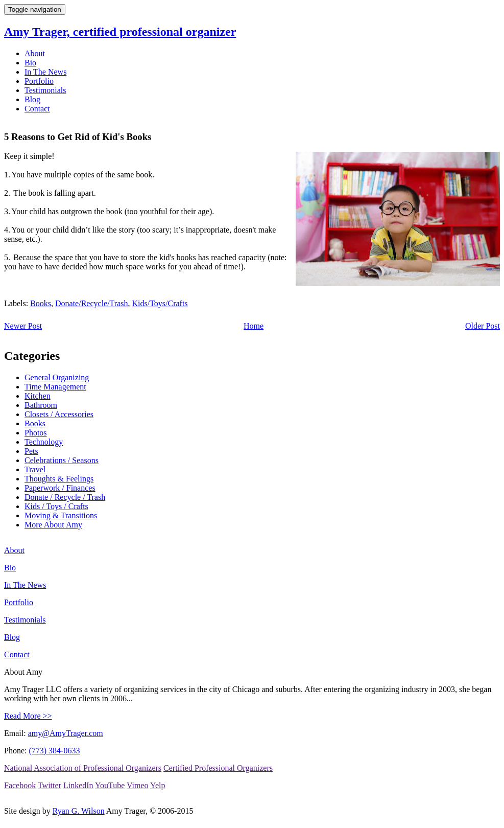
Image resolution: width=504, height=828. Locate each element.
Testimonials (45, 90)
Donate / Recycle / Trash (65, 497)
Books (41, 303)
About (35, 53)
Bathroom (41, 405)
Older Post (483, 326)
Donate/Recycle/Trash (91, 303)
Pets (31, 451)
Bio (30, 63)
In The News (45, 72)
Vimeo (138, 785)
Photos (36, 433)
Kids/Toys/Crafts (160, 303)
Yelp (158, 785)
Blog (32, 99)
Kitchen (38, 396)
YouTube (110, 785)
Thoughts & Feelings (59, 479)
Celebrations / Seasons (62, 460)
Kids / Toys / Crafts (56, 506)
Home (254, 326)
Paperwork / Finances (60, 488)
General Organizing (57, 377)
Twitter (50, 785)
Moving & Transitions (61, 515)
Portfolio (39, 81)
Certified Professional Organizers (218, 768)
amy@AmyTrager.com (66, 733)
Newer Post (23, 326)
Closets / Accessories (59, 414)
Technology (44, 442)
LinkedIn (78, 785)
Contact (37, 109)
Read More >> (28, 716)
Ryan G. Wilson (79, 811)
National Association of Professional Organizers (83, 768)
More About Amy (53, 525)
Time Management (55, 387)
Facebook (20, 785)
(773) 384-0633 (54, 751)
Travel (35, 469)
